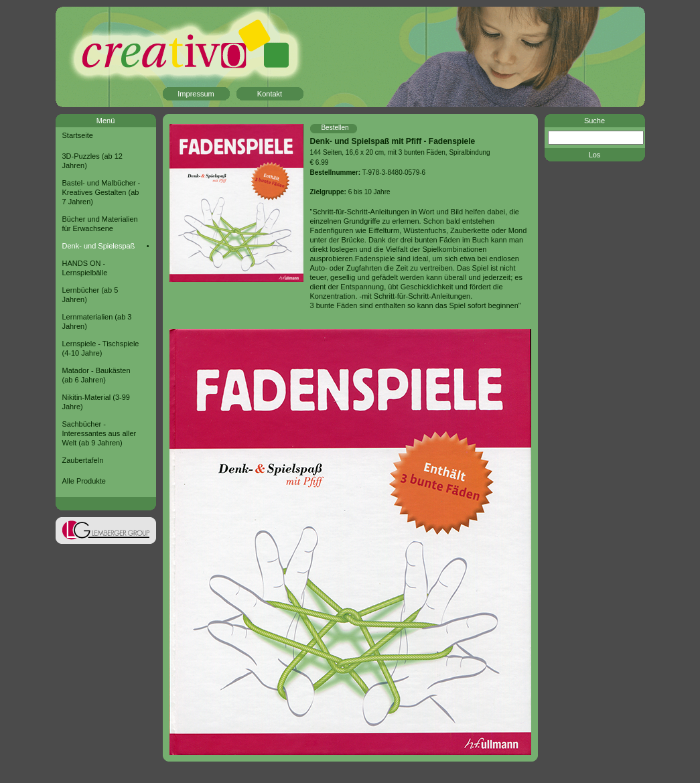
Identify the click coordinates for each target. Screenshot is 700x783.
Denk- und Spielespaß (99, 246)
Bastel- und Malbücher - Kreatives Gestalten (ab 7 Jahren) (101, 192)
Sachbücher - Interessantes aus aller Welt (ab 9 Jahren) (99, 433)
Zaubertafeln (83, 460)
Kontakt (270, 94)
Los (595, 155)
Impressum (196, 94)
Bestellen (335, 128)
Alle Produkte (84, 481)
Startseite (78, 135)
